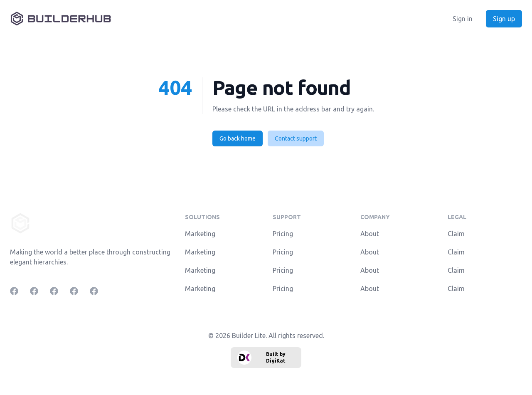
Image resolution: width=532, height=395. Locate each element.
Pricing (283, 234)
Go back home (238, 138)
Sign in (463, 19)
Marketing (200, 234)
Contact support (296, 138)
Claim (456, 234)
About (370, 234)
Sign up (504, 19)
